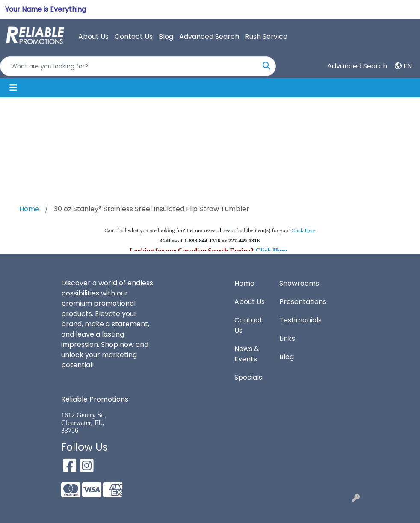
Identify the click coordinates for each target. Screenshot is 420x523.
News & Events (247, 354)
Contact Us (134, 37)
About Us (93, 37)
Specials (248, 377)
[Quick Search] (129, 66)
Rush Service (266, 37)
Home (244, 283)
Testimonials (297, 320)
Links (287, 338)
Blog (166, 37)
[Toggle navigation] (13, 88)
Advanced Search (209, 37)
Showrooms (297, 283)
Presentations (297, 302)
